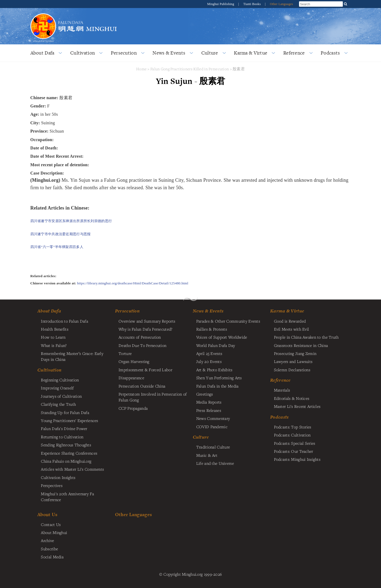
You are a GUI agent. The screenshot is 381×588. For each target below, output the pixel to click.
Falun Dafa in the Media (217, 386)
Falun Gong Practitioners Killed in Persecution (190, 69)
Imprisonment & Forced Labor (145, 370)
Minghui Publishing (221, 4)
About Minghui (54, 532)
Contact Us (51, 524)
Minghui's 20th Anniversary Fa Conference (67, 497)
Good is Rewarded (290, 321)
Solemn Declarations (292, 370)
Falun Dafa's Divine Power (64, 428)
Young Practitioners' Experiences (69, 420)
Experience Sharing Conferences (69, 453)
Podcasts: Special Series (295, 443)
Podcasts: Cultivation (292, 435)
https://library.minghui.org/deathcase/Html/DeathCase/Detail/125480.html (133, 283)
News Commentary (213, 418)
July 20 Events (209, 361)
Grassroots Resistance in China (301, 345)
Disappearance (131, 378)
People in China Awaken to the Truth (306, 337)
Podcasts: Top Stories (293, 427)
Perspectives (52, 485)
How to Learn (53, 337)
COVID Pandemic (212, 427)
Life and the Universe (215, 463)
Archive (47, 540)
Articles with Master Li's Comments (72, 469)
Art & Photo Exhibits (214, 370)
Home (141, 69)
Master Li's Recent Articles (297, 406)
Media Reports (209, 402)
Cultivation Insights (58, 477)
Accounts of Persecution (140, 337)
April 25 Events (209, 353)
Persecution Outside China (142, 386)
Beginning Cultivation (60, 380)
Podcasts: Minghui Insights (297, 459)
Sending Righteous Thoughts (66, 445)
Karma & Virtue (251, 53)
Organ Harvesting (134, 361)
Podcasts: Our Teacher (294, 451)
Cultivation (83, 53)
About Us (47, 514)
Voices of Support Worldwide (222, 337)
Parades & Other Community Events (228, 321)
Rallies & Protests (212, 329)
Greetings (205, 394)
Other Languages (282, 4)
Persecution (124, 53)
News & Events (169, 53)
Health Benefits (54, 329)
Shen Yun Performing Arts (219, 378)
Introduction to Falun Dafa (64, 321)
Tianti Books (252, 4)
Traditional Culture (213, 447)
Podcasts (330, 53)
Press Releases (209, 410)
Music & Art (207, 455)
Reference (294, 53)
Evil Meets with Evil (292, 329)
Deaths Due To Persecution (142, 345)
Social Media (52, 557)
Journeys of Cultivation (61, 396)
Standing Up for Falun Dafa (65, 412)
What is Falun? (54, 345)
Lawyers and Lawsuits (293, 361)
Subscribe (49, 549)
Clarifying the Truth (58, 404)
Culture (210, 53)
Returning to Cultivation (62, 437)
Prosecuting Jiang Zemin (295, 353)
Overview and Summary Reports (147, 321)
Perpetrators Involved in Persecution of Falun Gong (153, 397)
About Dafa (42, 53)
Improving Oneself (57, 388)
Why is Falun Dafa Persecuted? (145, 329)
